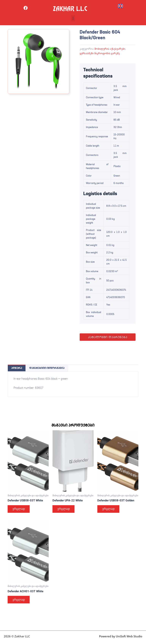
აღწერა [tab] (17, 368)
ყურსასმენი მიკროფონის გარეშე (100, 53)
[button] (73, 18)
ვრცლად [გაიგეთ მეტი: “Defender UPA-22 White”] (64, 509)
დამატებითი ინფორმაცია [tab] (47, 368)
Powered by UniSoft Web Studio (121, 636)
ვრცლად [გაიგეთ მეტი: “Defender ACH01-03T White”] (19, 600)
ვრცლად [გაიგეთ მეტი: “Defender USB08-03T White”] (19, 509)
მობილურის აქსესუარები (110, 49)
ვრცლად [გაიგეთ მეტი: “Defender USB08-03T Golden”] (109, 509)
